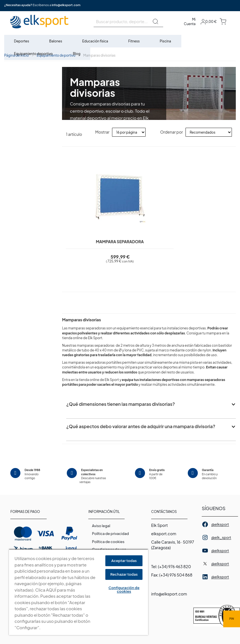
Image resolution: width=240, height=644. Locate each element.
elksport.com (164, 534)
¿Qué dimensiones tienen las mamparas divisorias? (121, 408)
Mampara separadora (106, 242)
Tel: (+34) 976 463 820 (171, 566)
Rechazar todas (124, 574)
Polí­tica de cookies (108, 542)
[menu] (120, 47)
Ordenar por (171, 132)
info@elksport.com (66, 5)
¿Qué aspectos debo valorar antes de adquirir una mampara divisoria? (141, 431)
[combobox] (128, 21)
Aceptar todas (124, 561)
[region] (79, 592)
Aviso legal (101, 526)
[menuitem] (22, 41)
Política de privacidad (110, 534)
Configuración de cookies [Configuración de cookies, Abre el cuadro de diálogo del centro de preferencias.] (124, 589)
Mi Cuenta (190, 22)
